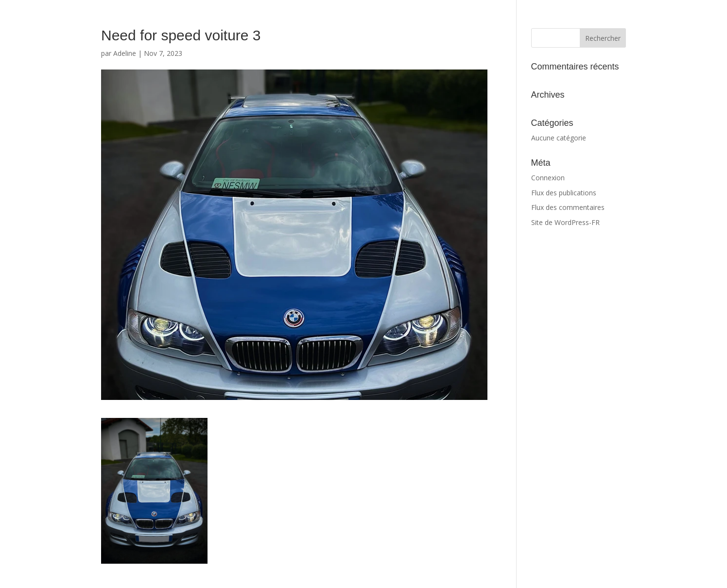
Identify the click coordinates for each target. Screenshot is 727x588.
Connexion (548, 178)
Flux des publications (564, 193)
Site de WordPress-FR (565, 222)
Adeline (125, 53)
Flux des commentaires (568, 207)
